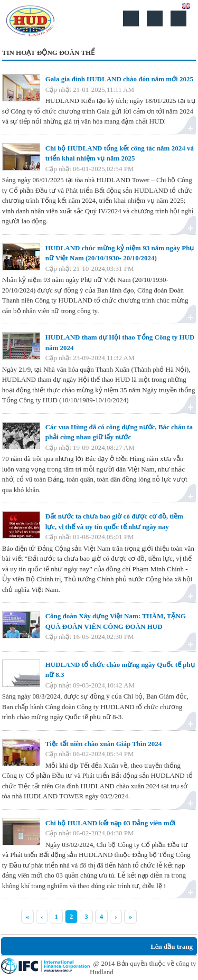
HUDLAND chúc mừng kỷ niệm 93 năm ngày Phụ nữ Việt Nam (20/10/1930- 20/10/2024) (120, 253)
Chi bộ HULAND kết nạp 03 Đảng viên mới (111, 823)
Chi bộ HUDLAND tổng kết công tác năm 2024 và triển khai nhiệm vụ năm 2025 (120, 153)
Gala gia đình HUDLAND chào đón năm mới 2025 (119, 79)
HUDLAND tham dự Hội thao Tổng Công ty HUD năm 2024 (120, 342)
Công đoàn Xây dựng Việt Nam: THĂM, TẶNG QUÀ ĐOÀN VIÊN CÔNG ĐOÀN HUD (116, 621)
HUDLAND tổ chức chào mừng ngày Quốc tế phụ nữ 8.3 (120, 670)
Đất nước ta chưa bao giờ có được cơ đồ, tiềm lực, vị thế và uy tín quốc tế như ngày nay (114, 521)
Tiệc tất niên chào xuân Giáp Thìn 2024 (104, 744)
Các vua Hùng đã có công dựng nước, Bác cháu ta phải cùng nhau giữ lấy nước (119, 432)
